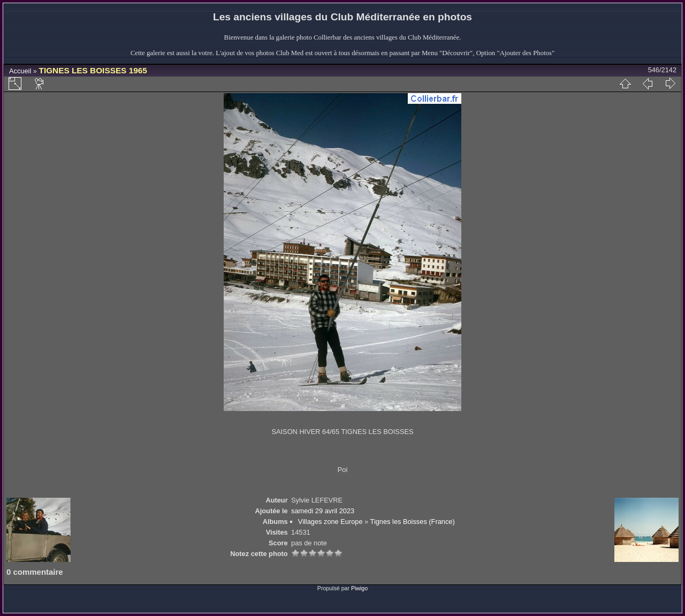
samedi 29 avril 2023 (323, 511)
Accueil (20, 71)
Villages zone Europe (330, 522)
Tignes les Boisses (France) (413, 522)
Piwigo (359, 588)
